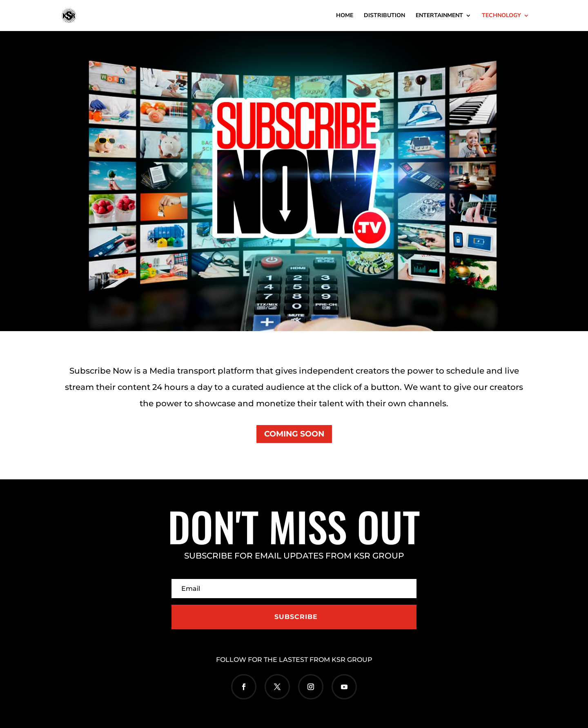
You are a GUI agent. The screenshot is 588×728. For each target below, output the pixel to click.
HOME (345, 16)
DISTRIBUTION (384, 16)
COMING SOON (294, 434)
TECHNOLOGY (501, 16)
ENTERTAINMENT (439, 16)
